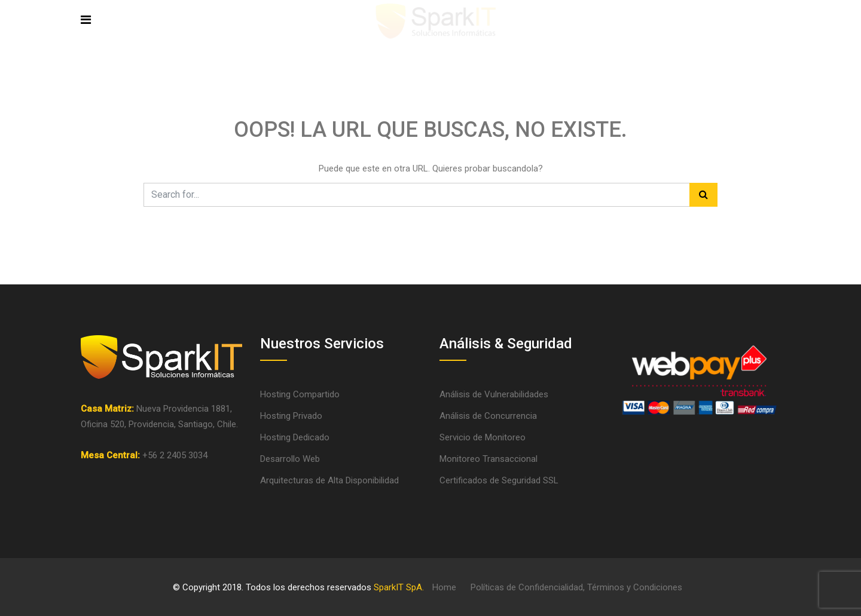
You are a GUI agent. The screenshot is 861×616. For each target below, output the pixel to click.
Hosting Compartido (300, 394)
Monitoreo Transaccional (488, 459)
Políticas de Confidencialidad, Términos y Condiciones (576, 587)
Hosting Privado (291, 416)
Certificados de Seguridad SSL (499, 480)
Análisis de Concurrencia (488, 416)
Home (444, 587)
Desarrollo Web (290, 459)
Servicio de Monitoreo (483, 437)
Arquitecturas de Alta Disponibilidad (329, 480)
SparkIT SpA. (399, 587)
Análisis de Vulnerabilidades (494, 394)
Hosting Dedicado (295, 437)
